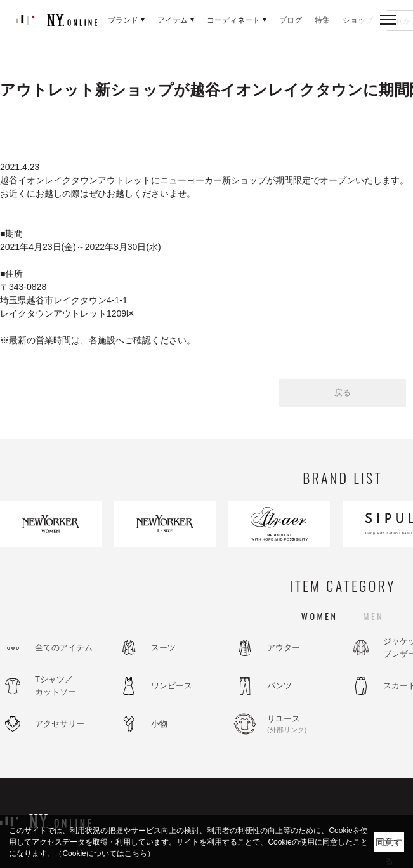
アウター (284, 648)
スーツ (163, 648)
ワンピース (172, 686)
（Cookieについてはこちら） (104, 853)
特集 (322, 20)
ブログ (291, 20)
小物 (159, 724)
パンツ (279, 686)
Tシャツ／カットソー (56, 686)
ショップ (358, 20)
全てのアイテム (64, 648)
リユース (301, 725)
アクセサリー (60, 724)
